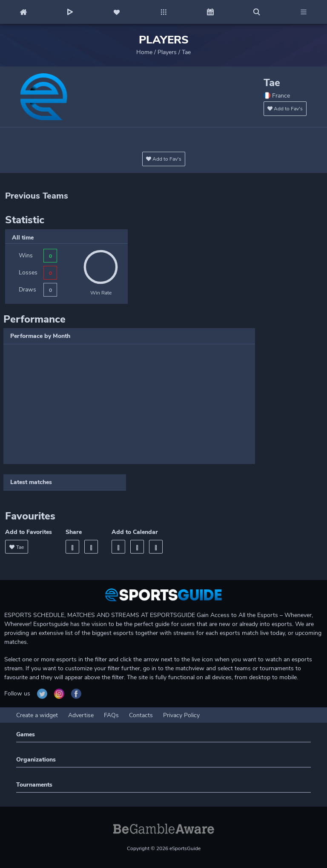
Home (144, 52)
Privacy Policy (181, 715)
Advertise (81, 715)
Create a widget (37, 715)
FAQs (111, 715)
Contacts (141, 715)
